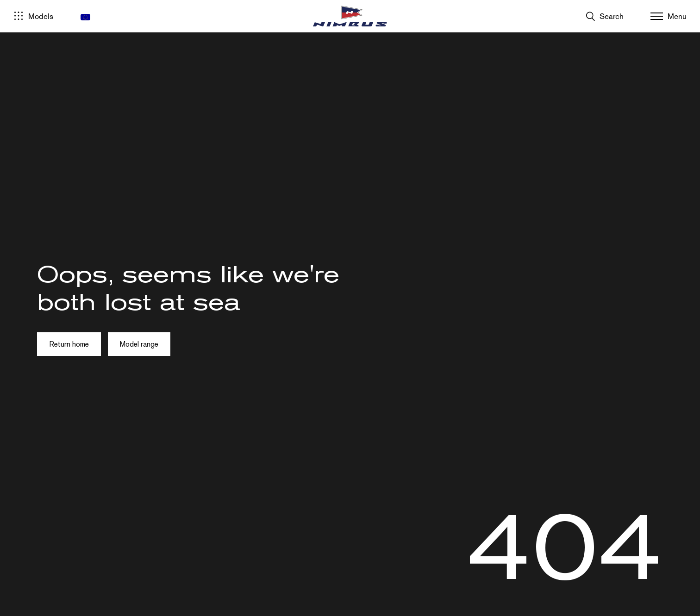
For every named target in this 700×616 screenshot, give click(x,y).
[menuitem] (85, 17)
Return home (69, 344)
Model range (139, 344)
